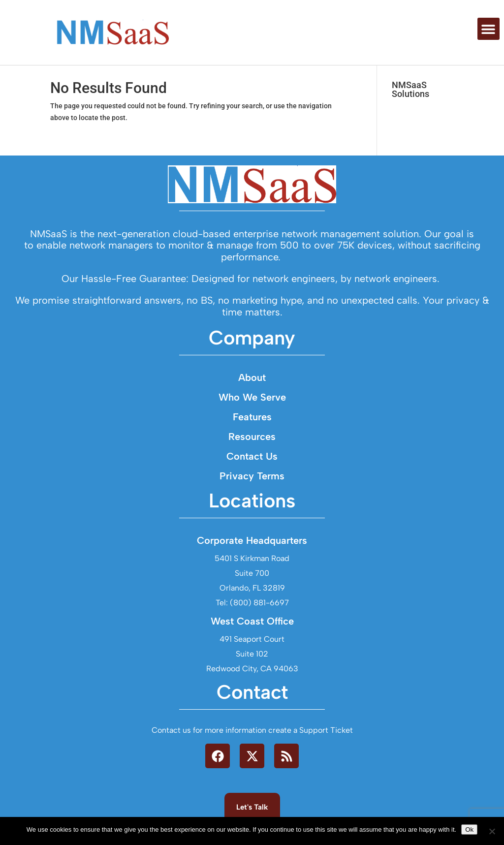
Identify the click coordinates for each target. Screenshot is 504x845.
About (252, 391)
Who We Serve (252, 410)
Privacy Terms (252, 489)
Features (252, 430)
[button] (488, 29)
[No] (492, 831)
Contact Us (252, 469)
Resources (252, 450)
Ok (469, 829)
